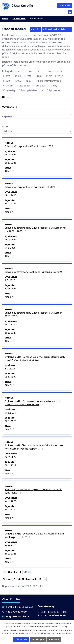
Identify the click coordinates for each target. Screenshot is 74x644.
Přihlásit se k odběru (57, 29)
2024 (30, 81)
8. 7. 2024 (10, 369)
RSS (35, 29)
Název (7, 97)
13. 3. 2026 (10, 248)
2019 (50, 76)
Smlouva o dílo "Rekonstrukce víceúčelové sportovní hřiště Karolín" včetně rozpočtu (34, 447)
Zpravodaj (55, 90)
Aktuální (9, 171)
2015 (8, 76)
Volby (54, 86)
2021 (8, 81)
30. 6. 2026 (10, 289)
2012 (40, 71)
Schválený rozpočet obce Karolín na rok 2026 (32, 187)
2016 (18, 76)
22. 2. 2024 (11, 457)
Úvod (5, 19)
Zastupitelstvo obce (32, 90)
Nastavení (54, 639)
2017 (29, 76)
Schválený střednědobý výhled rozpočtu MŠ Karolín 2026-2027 (33, 314)
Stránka (12, 572)
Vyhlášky (10, 90)
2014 (61, 71)
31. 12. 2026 (10, 163)
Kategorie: (8, 71)
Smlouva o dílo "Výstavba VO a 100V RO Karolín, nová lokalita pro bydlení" (34, 535)
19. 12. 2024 (10, 324)
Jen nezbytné (38, 639)
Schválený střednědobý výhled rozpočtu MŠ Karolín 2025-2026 (33, 491)
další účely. (63, 626)
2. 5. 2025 (10, 280)
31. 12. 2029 (10, 377)
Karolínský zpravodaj (50, 81)
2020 (60, 76)
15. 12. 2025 (11, 155)
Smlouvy (41, 86)
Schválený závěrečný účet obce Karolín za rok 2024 (36, 272)
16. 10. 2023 (10, 545)
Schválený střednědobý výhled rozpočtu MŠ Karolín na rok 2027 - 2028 (35, 229)
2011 (30, 71)
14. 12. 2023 (10, 501)
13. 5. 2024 (10, 413)
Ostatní (10, 86)
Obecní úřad (19, 19)
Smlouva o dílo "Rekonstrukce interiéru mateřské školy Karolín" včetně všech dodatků (35, 359)
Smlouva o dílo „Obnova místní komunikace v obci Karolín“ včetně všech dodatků (33, 403)
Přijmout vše (21, 639)
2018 (39, 76)
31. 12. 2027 (10, 333)
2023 (19, 81)
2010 (20, 71)
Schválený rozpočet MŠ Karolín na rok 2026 (31, 146)
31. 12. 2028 (10, 554)
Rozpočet (25, 86)
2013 (50, 71)
